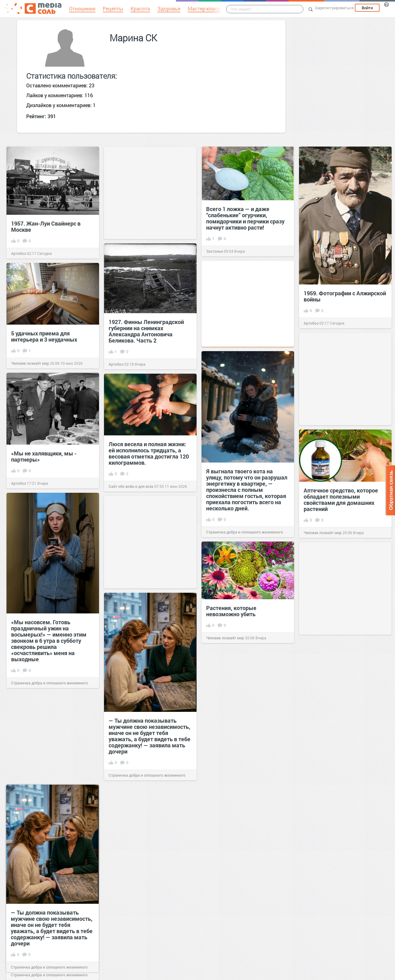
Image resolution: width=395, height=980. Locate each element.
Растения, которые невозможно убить (231, 611)
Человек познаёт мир (30, 363)
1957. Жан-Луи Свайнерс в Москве (46, 226)
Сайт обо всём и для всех (131, 486)
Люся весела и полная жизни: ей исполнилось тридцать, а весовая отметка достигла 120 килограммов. (149, 453)
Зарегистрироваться (334, 8)
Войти (367, 8)
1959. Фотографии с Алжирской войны (345, 296)
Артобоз (19, 253)
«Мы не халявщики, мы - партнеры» (44, 456)
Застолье (214, 251)
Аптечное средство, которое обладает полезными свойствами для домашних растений (341, 500)
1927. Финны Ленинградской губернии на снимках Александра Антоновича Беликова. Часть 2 (146, 331)
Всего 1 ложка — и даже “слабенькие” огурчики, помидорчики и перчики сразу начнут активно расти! (245, 218)
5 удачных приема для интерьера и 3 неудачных (44, 336)
